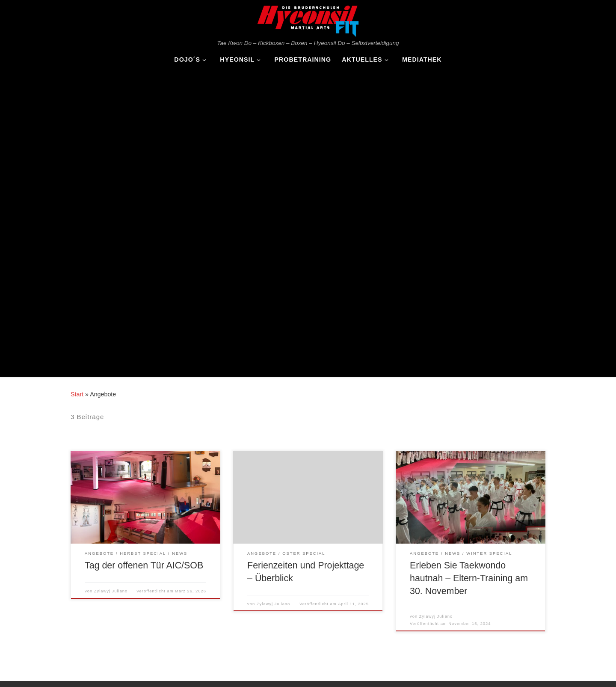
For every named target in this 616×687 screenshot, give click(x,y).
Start (77, 86)
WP (51, 672)
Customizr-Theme (133, 672)
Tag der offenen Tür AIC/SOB (144, 257)
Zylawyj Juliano (111, 283)
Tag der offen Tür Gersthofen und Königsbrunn (130, 616)
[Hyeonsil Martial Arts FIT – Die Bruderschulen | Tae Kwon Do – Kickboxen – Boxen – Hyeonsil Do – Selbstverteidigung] (308, 19)
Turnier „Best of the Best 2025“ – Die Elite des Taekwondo (145, 603)
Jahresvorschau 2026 (98, 578)
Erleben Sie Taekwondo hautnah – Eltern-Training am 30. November (469, 270)
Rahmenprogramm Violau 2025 (111, 590)
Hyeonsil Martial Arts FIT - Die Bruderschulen (95, 660)
